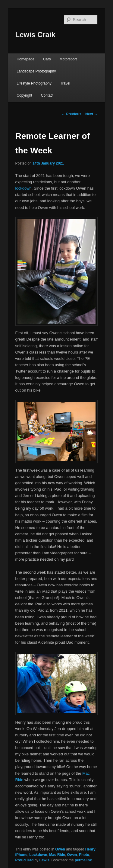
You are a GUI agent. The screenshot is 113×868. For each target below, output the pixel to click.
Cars (47, 59)
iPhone (21, 855)
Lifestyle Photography (34, 83)
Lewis (44, 860)
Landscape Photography (36, 71)
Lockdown (38, 855)
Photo (84, 855)
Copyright (24, 95)
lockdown (24, 188)
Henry (90, 849)
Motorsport (68, 59)
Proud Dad (25, 860)
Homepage (25, 59)
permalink (83, 860)
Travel (65, 83)
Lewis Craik (35, 35)
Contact (47, 95)
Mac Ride (57, 855)
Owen (60, 849)
